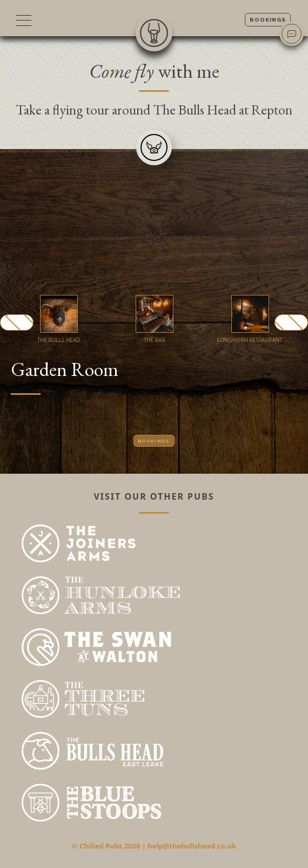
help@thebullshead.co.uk (192, 846)
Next (291, 322)
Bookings (268, 20)
